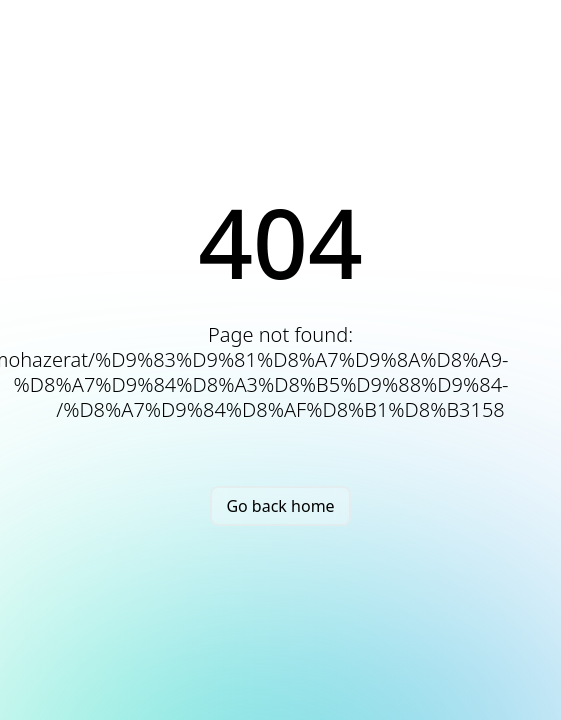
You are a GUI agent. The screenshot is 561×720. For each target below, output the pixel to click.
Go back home (280, 506)
